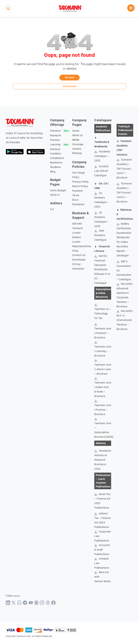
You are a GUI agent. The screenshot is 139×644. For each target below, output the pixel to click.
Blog (53, 172)
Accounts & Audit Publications (102, 550)
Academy (56, 153)
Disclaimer (78, 204)
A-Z (52, 209)
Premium (55, 131)
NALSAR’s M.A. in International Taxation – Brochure (125, 320)
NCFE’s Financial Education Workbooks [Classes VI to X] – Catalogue (102, 270)
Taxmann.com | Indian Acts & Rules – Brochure (103, 387)
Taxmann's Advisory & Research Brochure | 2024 (103, 460)
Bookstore (56, 163)
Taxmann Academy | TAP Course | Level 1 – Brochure (124, 169)
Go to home (70, 86)
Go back (70, 77)
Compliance (57, 158)
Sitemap (77, 153)
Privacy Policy (80, 182)
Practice (55, 140)
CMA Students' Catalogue (100, 235)
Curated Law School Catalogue (101, 171)
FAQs (75, 251)
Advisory (55, 149)
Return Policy (80, 186)
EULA (75, 200)
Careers (77, 149)
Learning (55, 144)
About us (78, 135)
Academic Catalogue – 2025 (102, 156)
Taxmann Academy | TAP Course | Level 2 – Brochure (124, 193)
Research (56, 135)
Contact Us (79, 255)
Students (55, 167)
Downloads (79, 260)
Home (76, 131)
